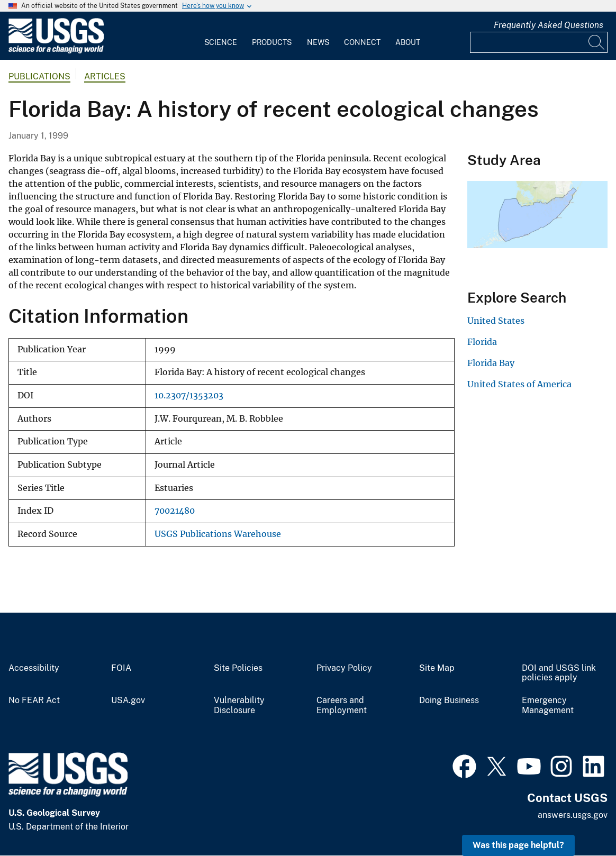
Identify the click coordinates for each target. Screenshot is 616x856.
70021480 (175, 511)
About (408, 42)
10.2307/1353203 (189, 395)
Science (221, 42)
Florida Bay (491, 363)
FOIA (121, 668)
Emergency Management (548, 705)
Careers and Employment (342, 705)
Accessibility (34, 668)
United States (496, 321)
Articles (105, 76)
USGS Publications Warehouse (218, 534)
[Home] (56, 51)
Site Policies (238, 668)
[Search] (597, 42)
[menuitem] (221, 36)
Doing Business (449, 700)
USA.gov (128, 700)
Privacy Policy (344, 668)
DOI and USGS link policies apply (559, 673)
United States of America (519, 384)
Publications (39, 76)
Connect (362, 42)
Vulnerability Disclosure (239, 705)
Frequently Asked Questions (549, 25)
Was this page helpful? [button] (518, 845)
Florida (482, 342)
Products (272, 42)
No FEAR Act (34, 700)
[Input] (539, 42)
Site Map (437, 668)
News (318, 42)
